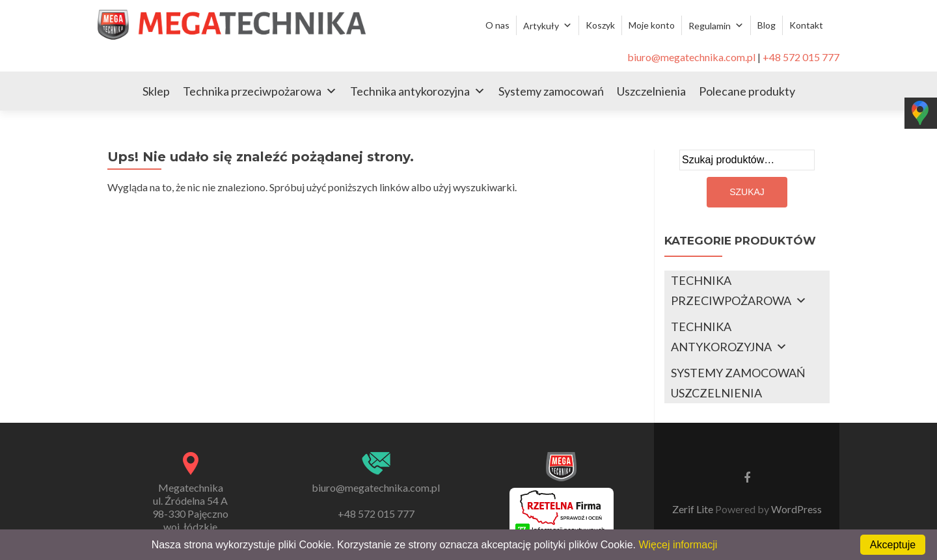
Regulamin (710, 26)
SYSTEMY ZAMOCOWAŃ (738, 373)
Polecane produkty (747, 91)
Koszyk (600, 25)
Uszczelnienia (651, 91)
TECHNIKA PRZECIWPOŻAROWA (731, 290)
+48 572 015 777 (801, 57)
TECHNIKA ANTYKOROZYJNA (721, 337)
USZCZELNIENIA (716, 393)
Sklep (156, 91)
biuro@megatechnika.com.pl (691, 57)
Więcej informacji (678, 545)
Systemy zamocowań (551, 91)
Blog (767, 25)
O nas (497, 25)
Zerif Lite (694, 509)
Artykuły (541, 26)
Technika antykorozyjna (410, 91)
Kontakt (806, 25)
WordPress (795, 509)
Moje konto (652, 25)
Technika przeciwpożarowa (252, 91)
